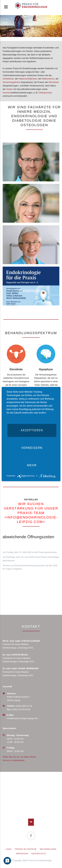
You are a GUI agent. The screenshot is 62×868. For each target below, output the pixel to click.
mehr (32, 465)
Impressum (22, 854)
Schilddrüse (8, 79)
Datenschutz (39, 854)
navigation (6, 7)
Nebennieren (48, 79)
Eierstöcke (54, 82)
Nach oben (31, 822)
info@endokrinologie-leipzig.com (22, 718)
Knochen (7, 93)
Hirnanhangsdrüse (11, 82)
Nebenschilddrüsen (28, 79)
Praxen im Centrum (26, 849)
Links (9, 849)
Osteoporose (45, 93)
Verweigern (32, 448)
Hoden (9, 89)
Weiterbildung (48, 849)
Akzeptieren (32, 430)
